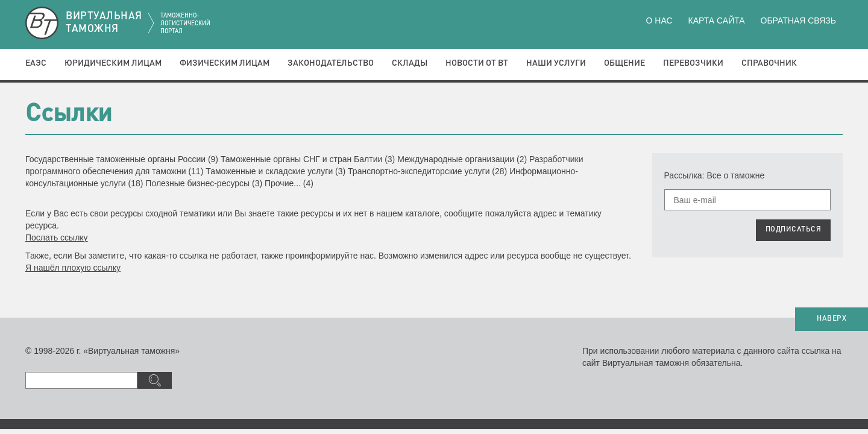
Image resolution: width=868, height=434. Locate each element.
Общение (624, 63)
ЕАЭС (36, 63)
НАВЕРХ (832, 319)
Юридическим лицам (113, 63)
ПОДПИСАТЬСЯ (794, 230)
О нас (659, 20)
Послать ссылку (57, 237)
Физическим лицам (225, 63)
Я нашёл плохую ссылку (73, 268)
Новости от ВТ (477, 63)
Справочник (769, 63)
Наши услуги (556, 63)
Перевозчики (693, 63)
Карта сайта (716, 20)
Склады (410, 63)
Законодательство (331, 63)
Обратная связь (798, 20)
